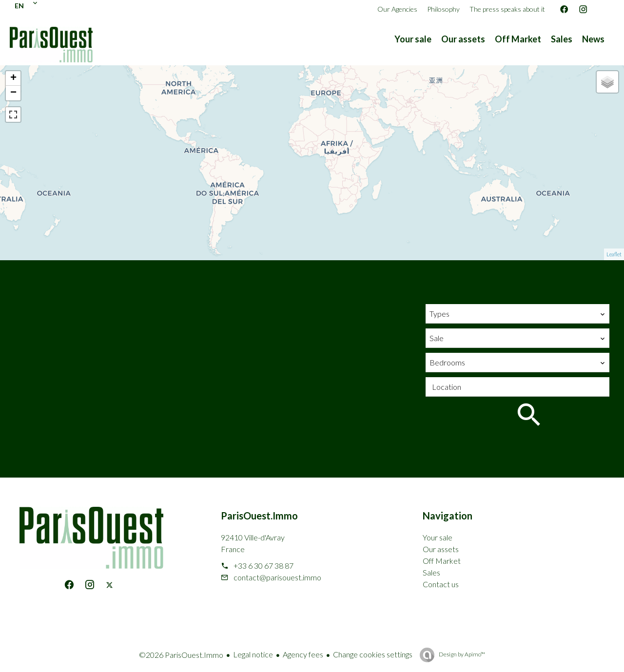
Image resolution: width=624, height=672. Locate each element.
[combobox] (517, 314)
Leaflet (614, 254)
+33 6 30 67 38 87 (263, 566)
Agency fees (303, 654)
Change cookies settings (373, 654)
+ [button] (13, 78)
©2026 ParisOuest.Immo (181, 655)
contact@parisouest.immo (277, 577)
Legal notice (253, 654)
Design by (461, 654)
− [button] (13, 93)
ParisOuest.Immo (259, 516)
